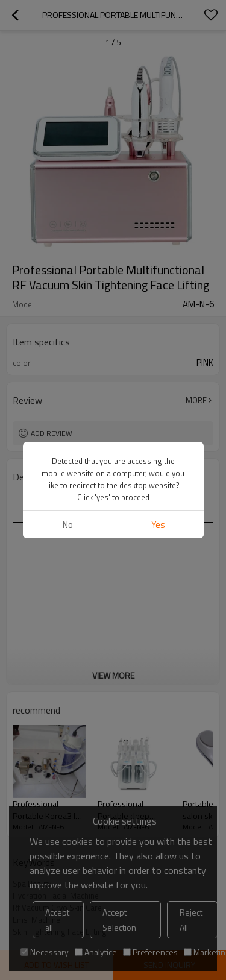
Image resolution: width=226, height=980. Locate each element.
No (68, 525)
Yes (158, 525)
